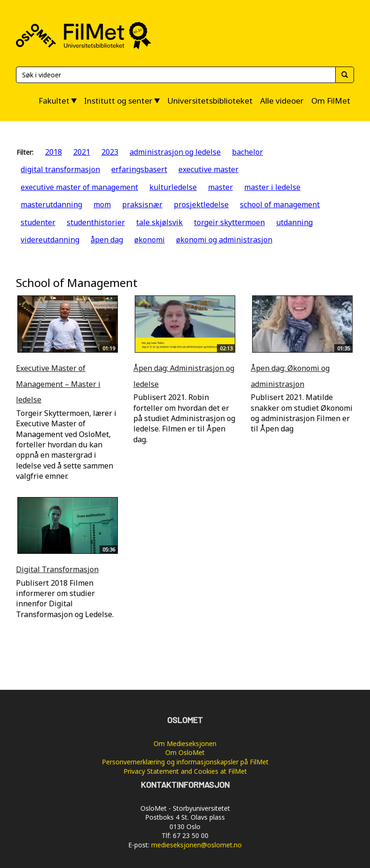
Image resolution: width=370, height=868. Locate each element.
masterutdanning (51, 204)
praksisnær (142, 204)
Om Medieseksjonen (185, 743)
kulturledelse (173, 187)
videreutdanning (50, 240)
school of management (280, 204)
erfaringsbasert (139, 169)
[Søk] (176, 75)
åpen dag (107, 240)
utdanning (294, 222)
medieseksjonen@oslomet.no (197, 845)
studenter (38, 222)
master (220, 187)
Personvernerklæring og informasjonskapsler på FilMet (185, 762)
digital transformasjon (60, 169)
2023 (110, 152)
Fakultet (54, 101)
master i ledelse (272, 187)
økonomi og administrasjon (224, 240)
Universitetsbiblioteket (210, 101)
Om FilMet (331, 101)
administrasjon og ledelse (175, 152)
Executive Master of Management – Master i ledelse (58, 384)
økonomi (150, 240)
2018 (54, 152)
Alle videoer (282, 101)
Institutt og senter (118, 101)
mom (102, 204)
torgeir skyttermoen (229, 222)
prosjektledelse (201, 204)
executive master (208, 169)
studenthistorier (96, 222)
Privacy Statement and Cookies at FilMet (185, 771)
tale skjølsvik (159, 222)
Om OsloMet (185, 752)
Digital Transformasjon (57, 569)
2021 (82, 152)
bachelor (247, 152)
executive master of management (79, 187)
